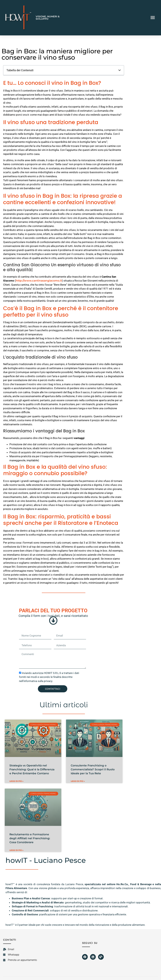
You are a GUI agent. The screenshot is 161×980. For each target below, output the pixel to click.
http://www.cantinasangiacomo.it (39, 281)
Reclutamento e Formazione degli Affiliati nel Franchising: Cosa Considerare (30, 838)
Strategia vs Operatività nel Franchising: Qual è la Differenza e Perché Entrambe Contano (32, 769)
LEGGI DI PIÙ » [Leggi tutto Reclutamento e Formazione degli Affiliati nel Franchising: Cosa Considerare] (16, 850)
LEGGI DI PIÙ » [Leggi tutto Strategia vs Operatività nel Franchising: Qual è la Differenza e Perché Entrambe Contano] (16, 781)
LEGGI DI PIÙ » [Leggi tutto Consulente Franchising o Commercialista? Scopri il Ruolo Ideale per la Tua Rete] (78, 781)
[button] (153, 18)
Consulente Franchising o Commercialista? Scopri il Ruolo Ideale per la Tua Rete (93, 769)
